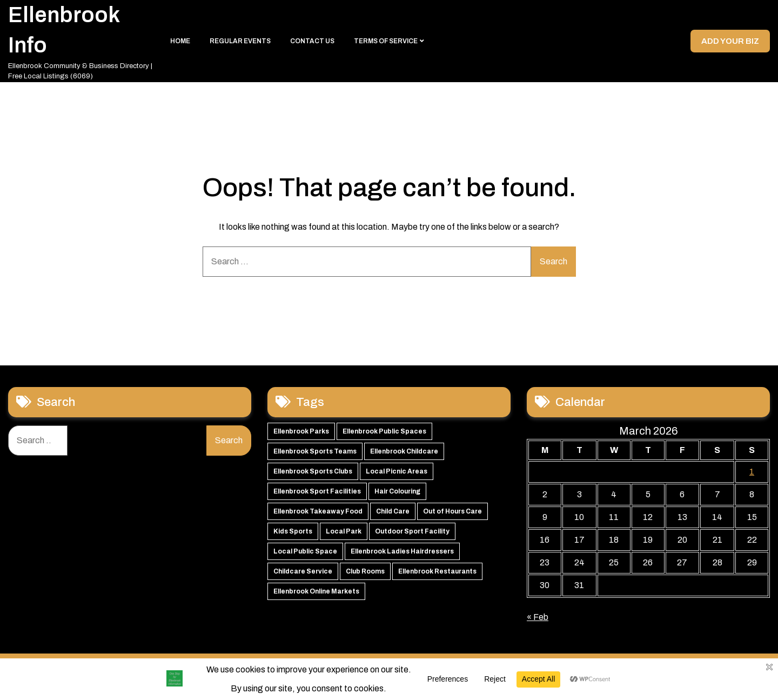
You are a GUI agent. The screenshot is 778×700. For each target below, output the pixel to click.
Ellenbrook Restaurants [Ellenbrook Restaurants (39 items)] (437, 575)
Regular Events (240, 43)
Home (180, 43)
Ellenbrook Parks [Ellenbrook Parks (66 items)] (301, 435)
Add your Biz (729, 43)
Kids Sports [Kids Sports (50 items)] (293, 535)
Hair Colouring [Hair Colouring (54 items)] (397, 495)
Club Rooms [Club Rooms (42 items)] (365, 575)
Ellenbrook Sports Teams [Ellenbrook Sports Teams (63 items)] (315, 455)
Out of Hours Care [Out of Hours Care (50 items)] (452, 515)
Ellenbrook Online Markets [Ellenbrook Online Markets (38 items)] (316, 595)
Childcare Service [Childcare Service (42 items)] (303, 575)
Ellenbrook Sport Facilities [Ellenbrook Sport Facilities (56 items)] (317, 495)
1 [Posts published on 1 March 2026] (752, 475)
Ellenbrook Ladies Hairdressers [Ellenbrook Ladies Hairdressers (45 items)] (402, 555)
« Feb (538, 621)
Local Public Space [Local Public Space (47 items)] (305, 555)
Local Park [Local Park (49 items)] (344, 535)
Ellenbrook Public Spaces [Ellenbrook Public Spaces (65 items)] (384, 435)
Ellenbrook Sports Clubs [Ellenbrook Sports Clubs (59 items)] (313, 475)
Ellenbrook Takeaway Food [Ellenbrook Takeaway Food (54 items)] (318, 515)
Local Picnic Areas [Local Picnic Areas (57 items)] (397, 475)
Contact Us (312, 43)
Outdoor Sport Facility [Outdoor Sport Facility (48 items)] (412, 535)
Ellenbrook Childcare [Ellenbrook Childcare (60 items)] (404, 455)
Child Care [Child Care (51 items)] (393, 515)
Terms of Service (386, 43)
